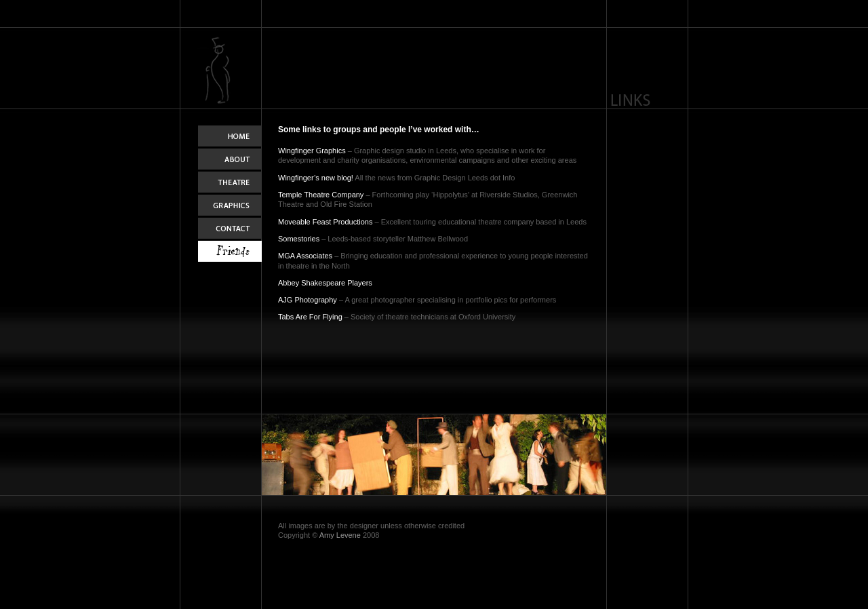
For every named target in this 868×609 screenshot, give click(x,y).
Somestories (299, 239)
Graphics (230, 206)
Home (230, 137)
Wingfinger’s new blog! (316, 178)
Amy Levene (340, 535)
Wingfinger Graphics (312, 151)
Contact (230, 229)
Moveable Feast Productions (325, 222)
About (230, 160)
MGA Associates (305, 256)
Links (230, 252)
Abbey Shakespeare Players (325, 283)
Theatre (230, 183)
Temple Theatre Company (321, 195)
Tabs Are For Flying (310, 317)
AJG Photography (308, 300)
